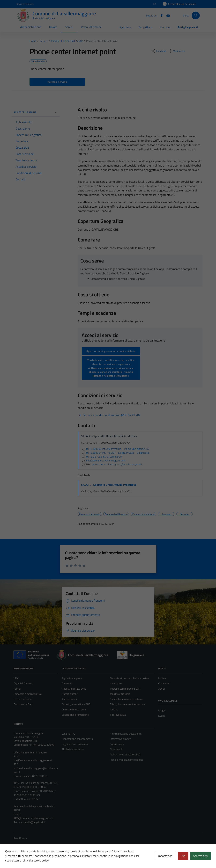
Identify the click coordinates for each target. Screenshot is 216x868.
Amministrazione (31, 27)
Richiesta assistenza (73, 749)
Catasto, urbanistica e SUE (76, 704)
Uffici (16, 678)
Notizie (162, 678)
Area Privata (20, 838)
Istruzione (165, 27)
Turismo (114, 709)
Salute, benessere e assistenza (127, 699)
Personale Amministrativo (28, 694)
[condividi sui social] (158, 51)
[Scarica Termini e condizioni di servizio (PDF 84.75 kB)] (109, 415)
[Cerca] (196, 15)
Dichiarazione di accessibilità (125, 754)
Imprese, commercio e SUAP (125, 689)
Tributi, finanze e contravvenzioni (128, 704)
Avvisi (161, 689)
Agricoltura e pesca (72, 678)
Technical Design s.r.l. (36, 859)
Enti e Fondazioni (23, 699)
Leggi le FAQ (68, 734)
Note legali (116, 749)
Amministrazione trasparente (126, 734)
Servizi (69, 27)
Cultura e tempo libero (74, 709)
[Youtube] (167, 15)
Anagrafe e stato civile (74, 689)
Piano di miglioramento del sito (127, 760)
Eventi (162, 716)
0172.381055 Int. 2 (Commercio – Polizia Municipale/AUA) (115, 449)
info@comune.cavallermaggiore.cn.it (33, 760)
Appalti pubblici (70, 694)
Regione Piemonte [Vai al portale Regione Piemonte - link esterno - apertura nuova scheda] (25, 4)
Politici (17, 689)
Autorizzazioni (69, 699)
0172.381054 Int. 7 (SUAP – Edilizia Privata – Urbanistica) (115, 453)
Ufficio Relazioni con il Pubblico (30, 752)
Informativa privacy (120, 739)
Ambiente (67, 683)
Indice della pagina (36, 112)
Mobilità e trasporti (120, 694)
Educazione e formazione (75, 715)
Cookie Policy (117, 744)
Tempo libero (145, 27)
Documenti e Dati (23, 704)
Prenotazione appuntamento (77, 739)
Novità (53, 27)
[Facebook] (160, 15)
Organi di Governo (23, 683)
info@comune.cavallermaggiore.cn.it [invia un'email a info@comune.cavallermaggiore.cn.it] (103, 460)
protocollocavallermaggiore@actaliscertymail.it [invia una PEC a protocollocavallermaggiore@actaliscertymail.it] (117, 464)
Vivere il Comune (91, 27)
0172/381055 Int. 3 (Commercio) (102, 457)
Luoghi (162, 710)
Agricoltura (125, 27)
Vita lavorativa (118, 715)
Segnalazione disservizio (75, 744)
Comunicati (164, 683)
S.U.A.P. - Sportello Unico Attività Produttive (109, 485)
